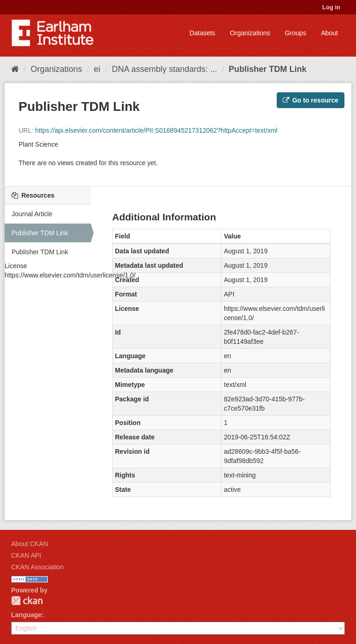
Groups (295, 33)
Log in (331, 7)
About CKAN (29, 544)
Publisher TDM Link (267, 69)
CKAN (27, 601)
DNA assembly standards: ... (164, 69)
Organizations (250, 33)
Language (26, 615)
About (329, 33)
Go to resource (311, 100)
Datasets (202, 33)
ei (97, 69)
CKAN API (26, 555)
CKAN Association (38, 567)
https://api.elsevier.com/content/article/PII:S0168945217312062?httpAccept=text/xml (156, 130)
